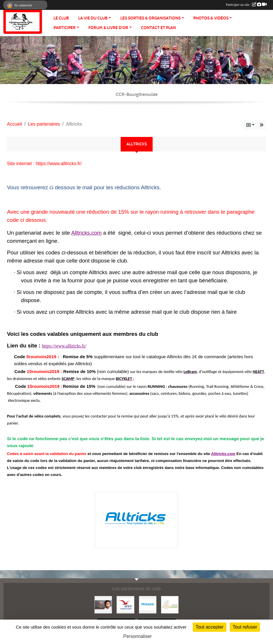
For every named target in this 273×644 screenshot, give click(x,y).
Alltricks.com (86, 233)
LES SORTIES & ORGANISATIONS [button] (150, 18)
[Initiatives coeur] (103, 605)
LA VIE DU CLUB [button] (93, 18)
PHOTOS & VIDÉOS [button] (211, 18)
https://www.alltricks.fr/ (64, 346)
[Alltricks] (148, 605)
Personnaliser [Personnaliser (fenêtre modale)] (138, 636)
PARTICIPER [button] (65, 28)
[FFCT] (170, 605)
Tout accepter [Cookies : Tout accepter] (210, 627)
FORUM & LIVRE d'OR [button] (108, 28)
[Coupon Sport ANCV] (125, 605)
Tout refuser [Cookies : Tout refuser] (245, 627)
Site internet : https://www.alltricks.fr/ (44, 164)
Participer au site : (246, 5)
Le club (61, 18)
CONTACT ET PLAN (158, 28)
